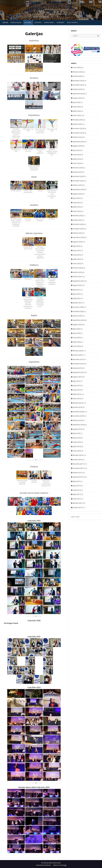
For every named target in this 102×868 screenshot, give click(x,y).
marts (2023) (77, 211)
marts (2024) (77, 163)
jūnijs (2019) (77, 385)
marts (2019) (77, 399)
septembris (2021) (79, 281)
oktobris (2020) (78, 316)
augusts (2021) (78, 285)
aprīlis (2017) (77, 494)
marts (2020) (77, 346)
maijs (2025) (77, 107)
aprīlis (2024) (77, 159)
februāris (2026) (78, 72)
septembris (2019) (79, 372)
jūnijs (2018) (77, 438)
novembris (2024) (79, 133)
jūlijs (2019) (77, 381)
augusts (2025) (78, 98)
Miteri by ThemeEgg (60, 865)
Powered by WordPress (43, 865)
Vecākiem (60, 22)
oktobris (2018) (78, 420)
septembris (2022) (79, 237)
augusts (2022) (78, 242)
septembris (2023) (79, 189)
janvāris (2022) (78, 272)
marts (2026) (77, 67)
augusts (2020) (78, 324)
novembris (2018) (79, 416)
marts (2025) (77, 115)
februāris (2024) (78, 168)
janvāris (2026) (78, 76)
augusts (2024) (78, 146)
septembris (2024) (79, 142)
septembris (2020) (79, 320)
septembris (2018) (79, 425)
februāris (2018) (78, 455)
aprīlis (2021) (77, 298)
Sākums (5, 22)
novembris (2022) (79, 229)
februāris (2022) (78, 268)
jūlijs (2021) (77, 290)
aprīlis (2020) (77, 342)
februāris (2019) (78, 403)
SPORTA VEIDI (49, 22)
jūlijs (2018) (77, 433)
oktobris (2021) (78, 277)
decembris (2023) (78, 176)
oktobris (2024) (78, 137)
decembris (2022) (78, 224)
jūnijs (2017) (77, 486)
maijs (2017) (77, 490)
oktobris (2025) (78, 89)
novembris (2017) (79, 468)
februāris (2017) (78, 503)
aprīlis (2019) (77, 394)
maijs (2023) (77, 203)
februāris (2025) (78, 120)
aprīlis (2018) (77, 446)
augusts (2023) (78, 194)
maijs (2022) (77, 255)
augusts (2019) (78, 377)
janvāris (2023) (78, 220)
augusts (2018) (78, 429)
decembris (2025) (78, 81)
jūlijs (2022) (77, 246)
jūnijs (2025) (77, 102)
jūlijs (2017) (77, 481)
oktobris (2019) (78, 368)
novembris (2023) (79, 181)
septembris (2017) (79, 477)
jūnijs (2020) (77, 333)
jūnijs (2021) (77, 294)
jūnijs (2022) (77, 250)
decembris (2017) (78, 464)
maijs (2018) (77, 442)
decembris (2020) (78, 307)
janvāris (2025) (78, 124)
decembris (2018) (78, 412)
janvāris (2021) (78, 303)
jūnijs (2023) (77, 198)
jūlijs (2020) (77, 329)
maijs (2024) (77, 155)
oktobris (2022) (78, 233)
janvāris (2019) (78, 407)
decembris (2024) (78, 128)
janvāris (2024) (78, 172)
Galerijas (28, 22)
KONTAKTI (38, 22)
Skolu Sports (72, 22)
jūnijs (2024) (77, 150)
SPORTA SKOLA (16, 22)
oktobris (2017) (78, 473)
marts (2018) (77, 451)
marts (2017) (77, 499)
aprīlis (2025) (77, 111)
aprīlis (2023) (77, 207)
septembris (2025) (79, 94)
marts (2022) (77, 264)
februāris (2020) (78, 351)
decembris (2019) (78, 359)
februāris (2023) (78, 216)
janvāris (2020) (78, 355)
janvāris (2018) (78, 459)
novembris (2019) (79, 364)
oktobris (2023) (78, 185)
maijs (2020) (77, 338)
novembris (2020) (79, 311)
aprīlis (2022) (77, 259)
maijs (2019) (77, 390)
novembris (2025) (79, 85)
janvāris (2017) (78, 507)
